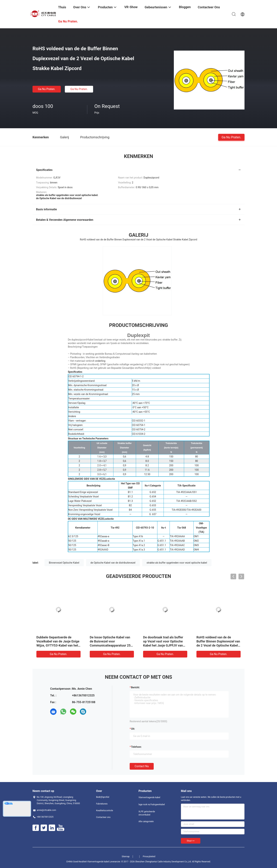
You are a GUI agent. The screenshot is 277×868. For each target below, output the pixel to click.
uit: (133, 729)
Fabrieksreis (102, 804)
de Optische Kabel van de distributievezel (113, 563)
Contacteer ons (103, 817)
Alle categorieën (146, 821)
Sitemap (126, 857)
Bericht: (135, 687)
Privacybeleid (149, 857)
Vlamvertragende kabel (149, 797)
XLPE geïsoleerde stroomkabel (147, 813)
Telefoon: (136, 747)
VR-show (131, 7)
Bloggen (185, 7)
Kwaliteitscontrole (105, 811)
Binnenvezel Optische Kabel (64, 563)
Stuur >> (191, 841)
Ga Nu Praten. (47, 89)
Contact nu (142, 766)
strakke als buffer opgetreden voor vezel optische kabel (177, 563)
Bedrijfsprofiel (103, 797)
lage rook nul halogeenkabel (152, 804)
